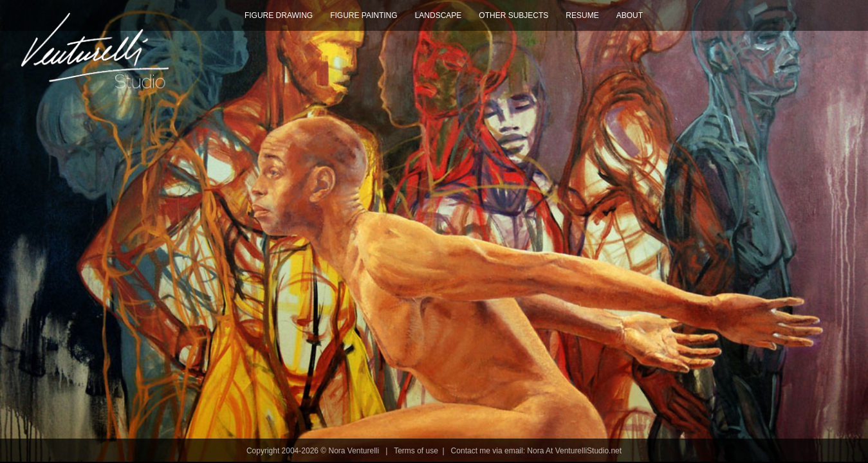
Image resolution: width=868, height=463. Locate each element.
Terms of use (416, 451)
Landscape (439, 15)
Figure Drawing (279, 15)
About (630, 15)
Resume (582, 15)
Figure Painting (364, 15)
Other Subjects (513, 15)
